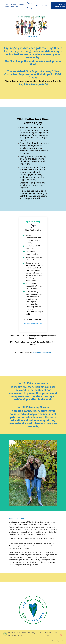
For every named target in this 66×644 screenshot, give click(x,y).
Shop (47, 5)
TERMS (55, 633)
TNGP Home (7, 5)
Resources (40, 5)
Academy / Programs (31, 5)
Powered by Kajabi (57, 641)
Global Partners (14, 5)
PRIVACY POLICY (48, 634)
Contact (22, 4)
